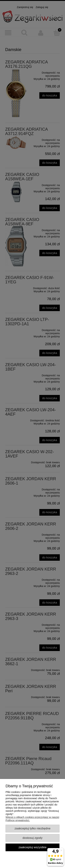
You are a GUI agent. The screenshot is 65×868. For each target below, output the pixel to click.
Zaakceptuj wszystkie (32, 847)
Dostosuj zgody (32, 838)
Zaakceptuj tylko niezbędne (32, 828)
